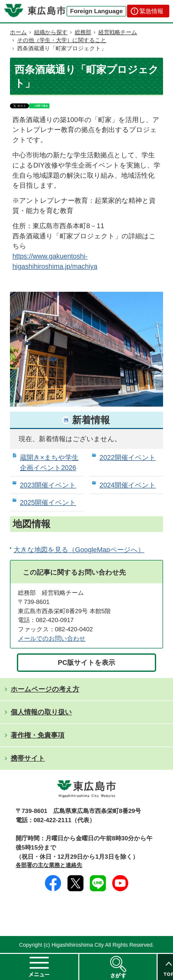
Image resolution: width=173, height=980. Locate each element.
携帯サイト (28, 758)
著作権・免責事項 (38, 735)
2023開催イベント (48, 485)
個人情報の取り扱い (41, 712)
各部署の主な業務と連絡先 (49, 865)
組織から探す (51, 32)
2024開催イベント (128, 485)
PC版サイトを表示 (87, 662)
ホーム (18, 32)
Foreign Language (96, 11)
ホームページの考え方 (45, 689)
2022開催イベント (128, 457)
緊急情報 (151, 11)
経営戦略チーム (118, 32)
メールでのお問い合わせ (52, 638)
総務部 (83, 32)
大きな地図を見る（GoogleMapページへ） (79, 550)
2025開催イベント (48, 502)
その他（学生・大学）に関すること (62, 40)
